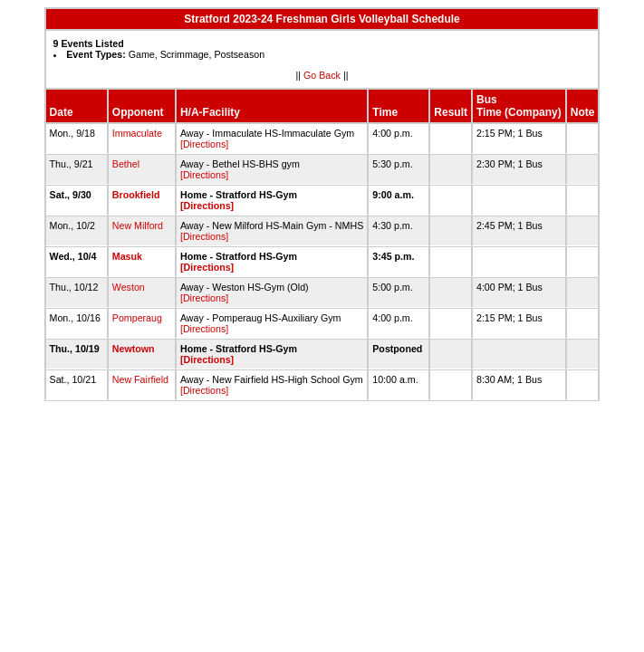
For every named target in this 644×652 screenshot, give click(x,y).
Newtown (134, 349)
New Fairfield (140, 379)
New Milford (138, 225)
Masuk (127, 256)
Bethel (126, 164)
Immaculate (137, 133)
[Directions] (204, 144)
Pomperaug (137, 318)
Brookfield (136, 195)
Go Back (322, 75)
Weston (129, 287)
